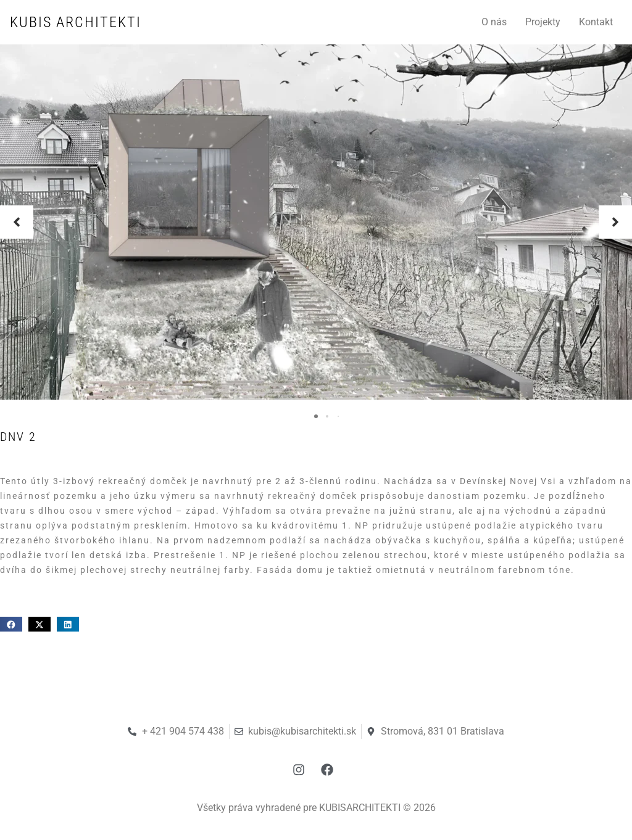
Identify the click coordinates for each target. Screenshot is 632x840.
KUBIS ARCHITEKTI (76, 22)
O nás (494, 22)
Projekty (543, 22)
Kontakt (596, 22)
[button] (17, 222)
